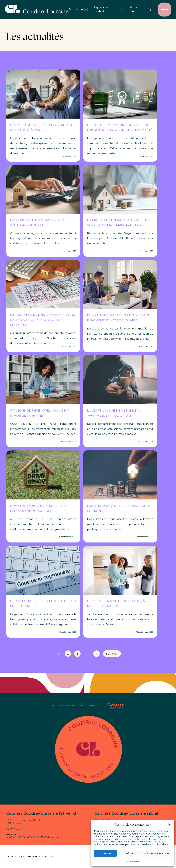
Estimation (78, 10)
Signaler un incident (109, 9)
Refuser (130, 853)
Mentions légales (133, 861)
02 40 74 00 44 (15, 829)
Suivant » (112, 654)
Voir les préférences (157, 853)
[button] (169, 825)
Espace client (140, 9)
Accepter (105, 853)
